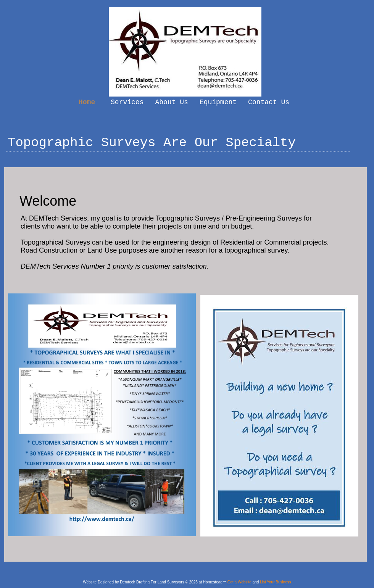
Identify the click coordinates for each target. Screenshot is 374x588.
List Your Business (276, 582)
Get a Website (239, 582)
